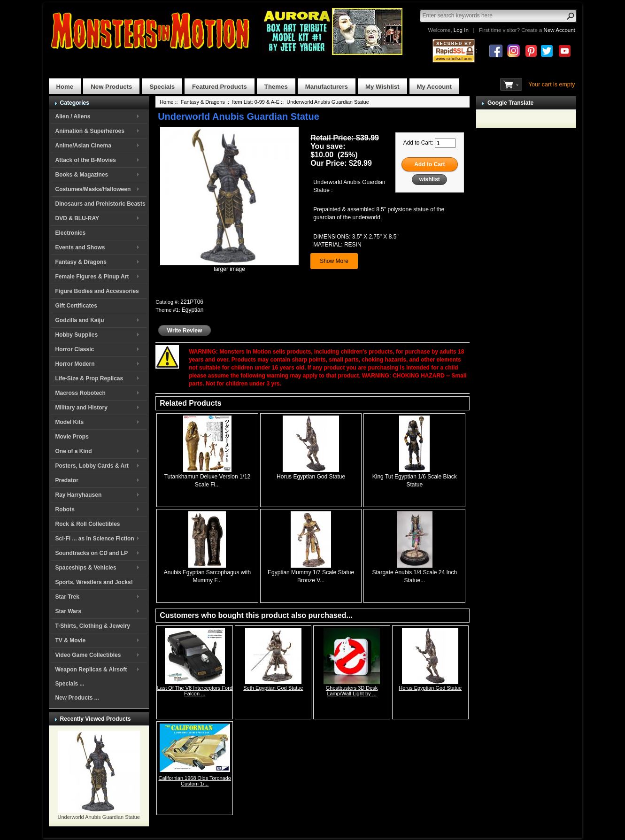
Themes (276, 87)
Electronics (71, 233)
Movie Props (72, 437)
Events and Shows (80, 247)
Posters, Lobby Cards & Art (92, 466)
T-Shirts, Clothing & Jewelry (93, 626)
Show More (334, 261)
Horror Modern (75, 364)
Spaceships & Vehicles (86, 568)
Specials (162, 87)
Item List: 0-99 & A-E (256, 102)
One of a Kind (74, 451)
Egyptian (193, 310)
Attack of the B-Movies (86, 160)
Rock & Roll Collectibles (88, 524)
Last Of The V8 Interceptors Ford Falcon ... (195, 691)
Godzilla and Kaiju (80, 320)
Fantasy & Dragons (81, 262)
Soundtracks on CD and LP (92, 553)
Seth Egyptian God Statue (273, 688)
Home (65, 87)
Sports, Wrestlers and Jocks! (94, 582)
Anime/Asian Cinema (83, 146)
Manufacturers (327, 87)
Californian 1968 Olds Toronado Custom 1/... (195, 781)
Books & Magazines (82, 175)
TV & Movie (71, 640)
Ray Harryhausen (79, 495)
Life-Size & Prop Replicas (89, 378)
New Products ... (77, 698)
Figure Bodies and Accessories (97, 291)
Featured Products (220, 87)
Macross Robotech (81, 393)
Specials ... (70, 684)
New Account (559, 30)
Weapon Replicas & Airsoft (91, 670)
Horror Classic (75, 349)
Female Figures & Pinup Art (92, 277)
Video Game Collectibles (88, 655)
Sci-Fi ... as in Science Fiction (95, 539)
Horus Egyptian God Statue (311, 477)
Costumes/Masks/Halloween (93, 189)
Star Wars (69, 611)
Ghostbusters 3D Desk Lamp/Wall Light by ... (352, 691)
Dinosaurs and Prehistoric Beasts (100, 204)
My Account (434, 87)
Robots (65, 509)
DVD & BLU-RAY (77, 218)
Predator (67, 480)
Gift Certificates (76, 306)
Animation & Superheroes (90, 131)
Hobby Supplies (77, 335)
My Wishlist (382, 87)
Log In (461, 30)
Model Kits (70, 422)
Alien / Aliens (73, 116)
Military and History (81, 408)
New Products (111, 87)
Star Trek (67, 597)
